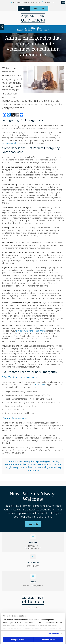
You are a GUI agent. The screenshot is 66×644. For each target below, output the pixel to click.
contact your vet (9, 144)
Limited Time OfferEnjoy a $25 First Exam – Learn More (32, 30)
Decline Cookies (48, 640)
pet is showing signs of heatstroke (31, 332)
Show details (53, 634)
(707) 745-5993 (50, 2)
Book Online (39, 9)
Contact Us (33, 525)
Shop (24, 9)
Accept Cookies (18, 640)
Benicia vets (40, 385)
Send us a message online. (33, 586)
